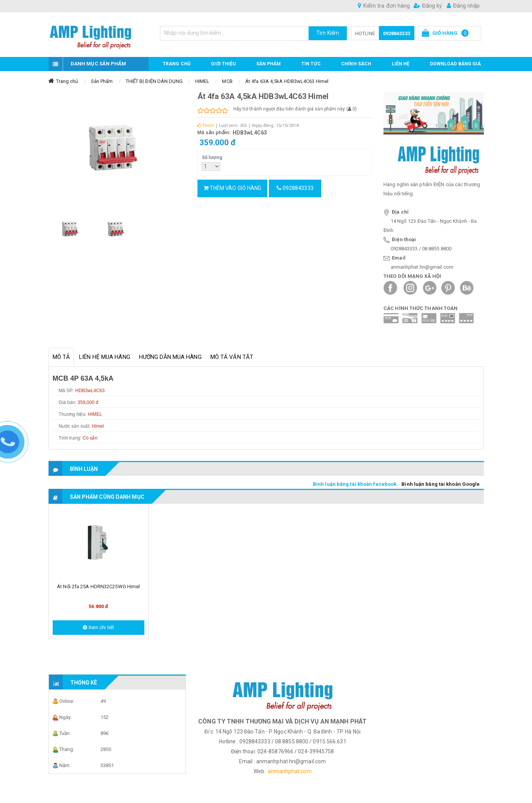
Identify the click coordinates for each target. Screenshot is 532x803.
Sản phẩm (269, 64)
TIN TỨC (311, 64)
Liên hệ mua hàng (105, 357)
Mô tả (61, 357)
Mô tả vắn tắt (232, 357)
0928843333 (397, 33)
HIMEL (202, 81)
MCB (227, 81)
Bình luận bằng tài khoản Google (441, 484)
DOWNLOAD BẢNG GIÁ (456, 64)
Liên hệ (401, 64)
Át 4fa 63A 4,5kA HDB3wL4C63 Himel (287, 81)
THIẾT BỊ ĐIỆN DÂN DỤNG (154, 81)
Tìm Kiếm (328, 33)
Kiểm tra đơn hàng (384, 6)
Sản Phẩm (102, 81)
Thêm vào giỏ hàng (233, 188)
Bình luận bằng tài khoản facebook (355, 484)
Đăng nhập (463, 6)
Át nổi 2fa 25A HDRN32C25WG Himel (98, 586)
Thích (206, 126)
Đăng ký (428, 6)
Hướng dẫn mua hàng (170, 357)
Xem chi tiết (99, 627)
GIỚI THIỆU (223, 64)
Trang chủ (177, 64)
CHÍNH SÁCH (356, 64)
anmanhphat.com (289, 771)
